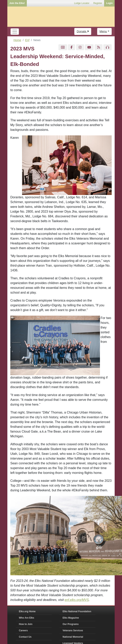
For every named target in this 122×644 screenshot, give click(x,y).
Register (98, 3)
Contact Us (25, 637)
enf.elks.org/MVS (77, 600)
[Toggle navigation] (15, 32)
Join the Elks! (17, 3)
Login (109, 3)
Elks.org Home (27, 611)
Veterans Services (73, 631)
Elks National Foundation (77, 611)
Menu (103, 31)
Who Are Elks (27, 618)
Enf (27, 40)
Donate (83, 31)
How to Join (26, 624)
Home (17, 40)
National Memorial (73, 637)
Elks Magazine (71, 618)
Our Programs (71, 624)
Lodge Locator (82, 3)
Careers (23, 631)
